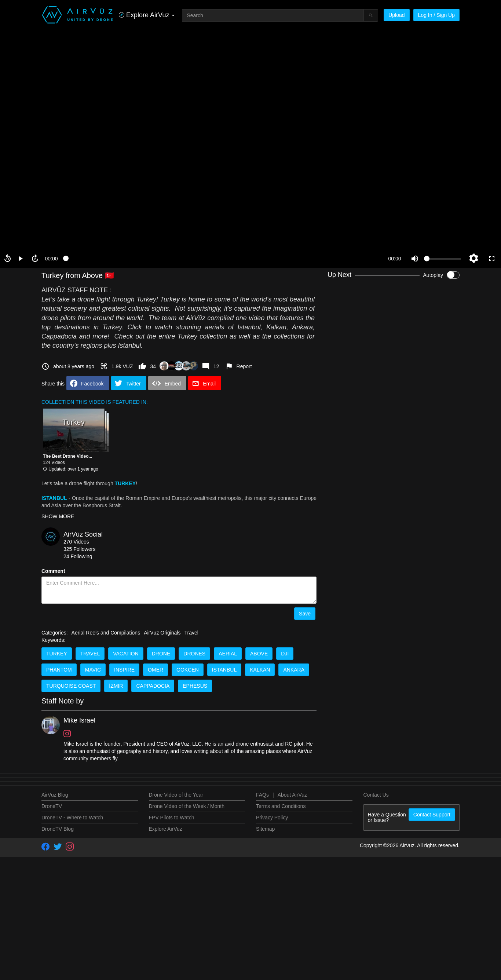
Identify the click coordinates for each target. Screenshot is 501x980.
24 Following (78, 556)
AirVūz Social (83, 534)
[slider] (223, 259)
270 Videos (76, 542)
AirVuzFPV (410, 331)
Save (305, 614)
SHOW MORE (58, 516)
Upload (396, 15)
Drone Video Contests (420, 295)
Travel (191, 971)
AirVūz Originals (162, 971)
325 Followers (79, 549)
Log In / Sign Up (436, 15)
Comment (53, 571)
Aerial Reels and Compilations (106, 971)
